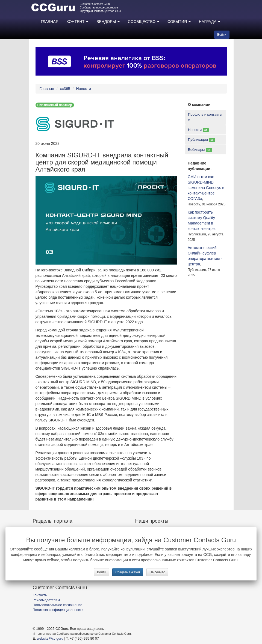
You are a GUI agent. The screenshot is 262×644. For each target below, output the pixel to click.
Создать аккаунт (128, 572)
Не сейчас (157, 572)
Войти (102, 572)
